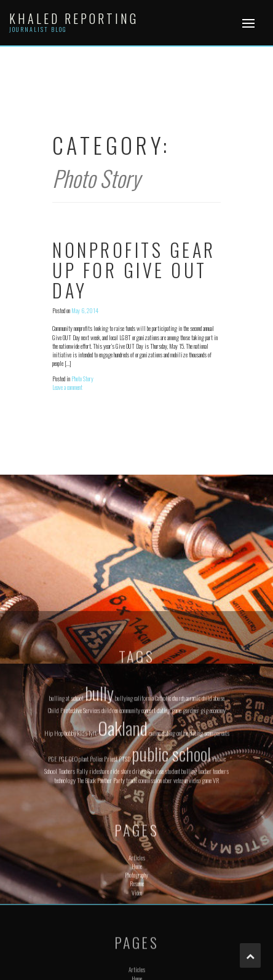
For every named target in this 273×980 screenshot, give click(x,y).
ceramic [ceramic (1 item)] (193, 799)
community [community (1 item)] (130, 811)
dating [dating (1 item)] (164, 811)
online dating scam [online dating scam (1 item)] (195, 834)
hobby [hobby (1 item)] (70, 834)
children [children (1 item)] (110, 811)
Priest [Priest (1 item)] (111, 860)
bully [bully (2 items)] (99, 794)
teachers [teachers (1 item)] (221, 872)
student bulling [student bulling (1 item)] (181, 872)
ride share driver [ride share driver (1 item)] (128, 872)
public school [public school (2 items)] (171, 855)
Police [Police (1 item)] (96, 860)
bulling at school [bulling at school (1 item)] (66, 799)
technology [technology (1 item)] (65, 882)
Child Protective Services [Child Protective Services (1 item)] (74, 811)
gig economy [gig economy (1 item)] (213, 811)
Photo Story (82, 379)
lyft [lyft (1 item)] (93, 834)
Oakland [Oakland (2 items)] (123, 829)
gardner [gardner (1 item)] (191, 811)
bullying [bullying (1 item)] (124, 799)
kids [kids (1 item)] (82, 834)
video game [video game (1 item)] (200, 882)
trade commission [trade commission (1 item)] (144, 882)
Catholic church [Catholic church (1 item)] (170, 799)
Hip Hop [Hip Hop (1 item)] (54, 834)
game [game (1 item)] (176, 811)
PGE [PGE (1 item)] (53, 860)
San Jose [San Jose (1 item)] (156, 872)
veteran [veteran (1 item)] (180, 882)
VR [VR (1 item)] (216, 882)
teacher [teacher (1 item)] (205, 872)
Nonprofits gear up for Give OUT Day (134, 270)
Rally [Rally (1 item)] (82, 872)
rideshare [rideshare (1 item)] (99, 872)
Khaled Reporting (74, 18)
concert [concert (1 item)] (148, 811)
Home (137, 968)
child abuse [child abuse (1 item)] (213, 799)
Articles (137, 959)
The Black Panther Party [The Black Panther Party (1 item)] (101, 882)
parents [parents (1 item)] (222, 834)
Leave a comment (67, 387)
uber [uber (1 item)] (168, 882)
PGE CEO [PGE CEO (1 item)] (68, 860)
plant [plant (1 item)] (84, 860)
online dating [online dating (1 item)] (162, 834)
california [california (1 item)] (144, 799)
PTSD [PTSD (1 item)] (125, 860)
